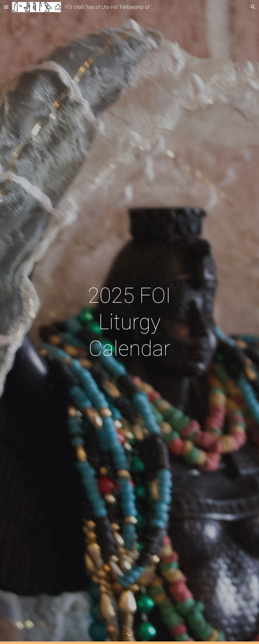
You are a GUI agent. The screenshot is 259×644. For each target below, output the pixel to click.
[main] (129, 322)
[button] (6, 7)
